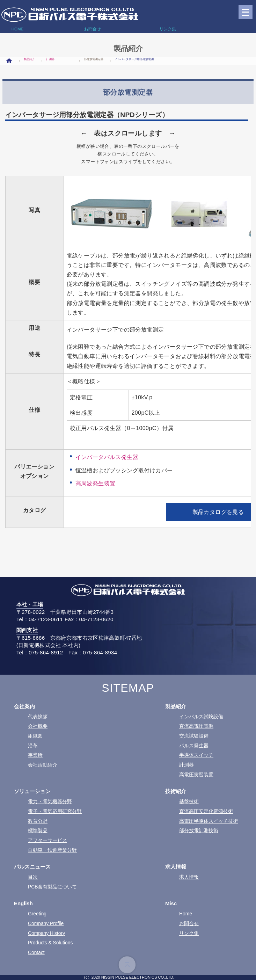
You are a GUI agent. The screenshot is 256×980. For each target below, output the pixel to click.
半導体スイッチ (196, 755)
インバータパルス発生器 (107, 457)
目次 (33, 877)
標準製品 (38, 830)
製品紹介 (29, 59)
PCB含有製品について (52, 887)
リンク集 (189, 933)
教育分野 (38, 821)
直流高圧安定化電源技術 (206, 811)
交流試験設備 (194, 736)
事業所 (35, 755)
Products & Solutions (50, 943)
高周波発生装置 (96, 483)
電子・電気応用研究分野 (55, 811)
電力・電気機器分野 (50, 801)
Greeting (37, 914)
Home (186, 914)
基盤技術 (189, 801)
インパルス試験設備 (201, 717)
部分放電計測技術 (199, 830)
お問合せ (189, 923)
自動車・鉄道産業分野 (52, 850)
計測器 (50, 59)
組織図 (35, 736)
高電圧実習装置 (196, 775)
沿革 (33, 746)
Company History (46, 933)
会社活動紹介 (43, 765)
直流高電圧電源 (196, 726)
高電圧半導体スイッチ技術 (209, 821)
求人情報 (189, 877)
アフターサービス (47, 840)
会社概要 (38, 726)
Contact (36, 952)
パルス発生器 (194, 746)
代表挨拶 (38, 717)
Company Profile (46, 923)
